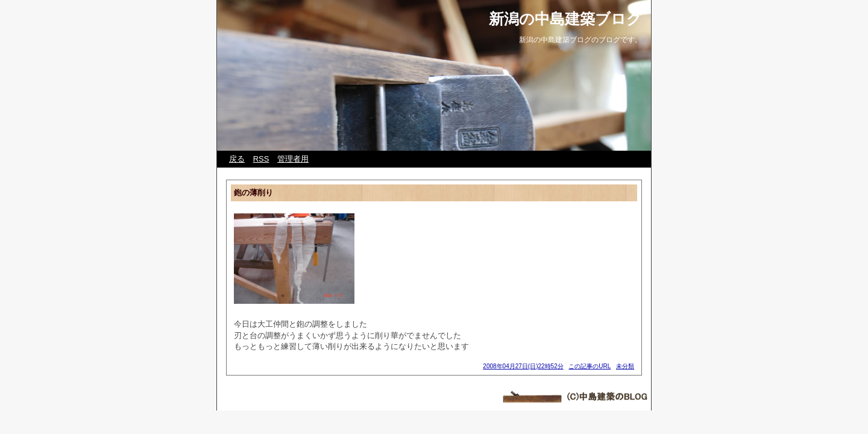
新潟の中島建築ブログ (565, 19)
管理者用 (293, 159)
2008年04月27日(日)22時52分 (523, 366)
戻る (237, 159)
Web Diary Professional (294, 393)
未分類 (625, 366)
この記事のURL (590, 366)
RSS (261, 159)
